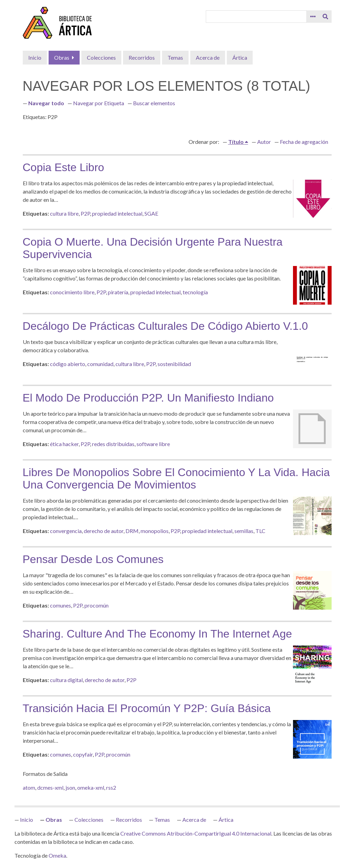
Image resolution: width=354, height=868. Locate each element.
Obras (62, 57)
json (70, 787)
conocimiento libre (72, 292)
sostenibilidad (174, 364)
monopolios (155, 531)
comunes (60, 605)
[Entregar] (325, 17)
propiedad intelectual (117, 213)
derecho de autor (104, 531)
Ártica (240, 57)
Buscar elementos (154, 103)
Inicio (35, 57)
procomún (97, 605)
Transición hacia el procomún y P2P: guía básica (147, 708)
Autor (264, 142)
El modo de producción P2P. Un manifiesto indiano (148, 398)
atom (29, 787)
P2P (85, 213)
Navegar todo (46, 103)
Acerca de (208, 57)
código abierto (68, 364)
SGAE (151, 213)
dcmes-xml (50, 787)
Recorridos (142, 57)
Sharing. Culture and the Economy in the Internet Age (158, 634)
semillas (244, 531)
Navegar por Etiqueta (99, 103)
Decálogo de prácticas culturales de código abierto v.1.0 (165, 326)
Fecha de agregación (304, 142)
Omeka (57, 855)
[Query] (256, 17)
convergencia (66, 531)
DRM (132, 531)
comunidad (100, 364)
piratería (118, 292)
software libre (153, 444)
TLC (260, 531)
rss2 (111, 787)
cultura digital (66, 680)
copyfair (83, 754)
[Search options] (313, 17)
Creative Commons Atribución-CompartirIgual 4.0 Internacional (196, 833)
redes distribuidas (113, 444)
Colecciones (101, 57)
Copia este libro (64, 167)
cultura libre (64, 213)
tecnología (195, 292)
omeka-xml (91, 787)
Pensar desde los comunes (93, 559)
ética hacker (64, 444)
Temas (175, 57)
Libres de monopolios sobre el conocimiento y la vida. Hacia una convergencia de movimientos (176, 479)
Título (236, 142)
